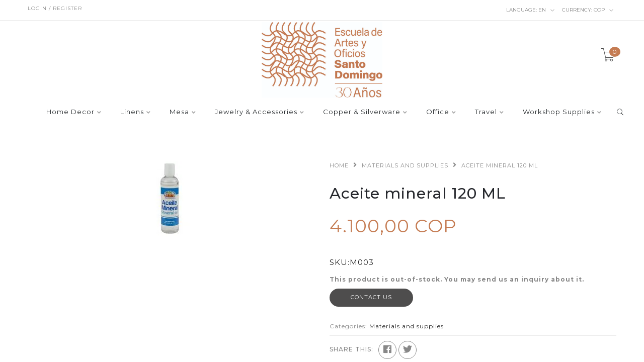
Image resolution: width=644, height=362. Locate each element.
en (531, 10)
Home (339, 165)
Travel (486, 112)
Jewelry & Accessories (256, 112)
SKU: (340, 262)
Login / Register (55, 8)
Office (438, 112)
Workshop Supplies (559, 112)
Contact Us (371, 297)
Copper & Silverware (362, 112)
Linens (132, 112)
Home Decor (70, 112)
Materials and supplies (405, 165)
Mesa (179, 112)
